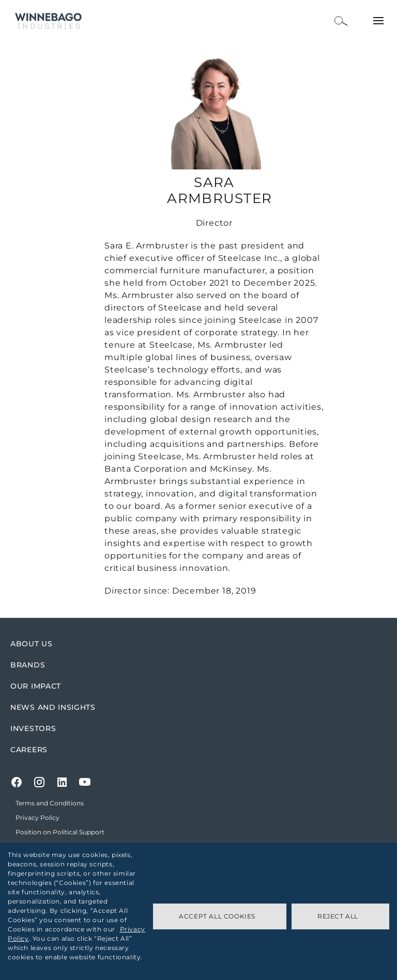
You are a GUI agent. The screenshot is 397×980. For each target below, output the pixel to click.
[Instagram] (39, 782)
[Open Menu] (378, 21)
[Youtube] (85, 782)
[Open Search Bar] (341, 21)
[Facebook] (17, 782)
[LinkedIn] (62, 782)
